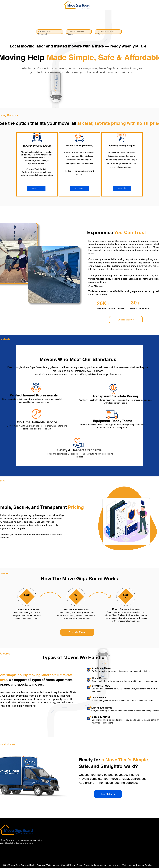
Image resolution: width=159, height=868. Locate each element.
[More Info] (36, 188)
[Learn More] (126, 320)
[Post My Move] (77, 632)
